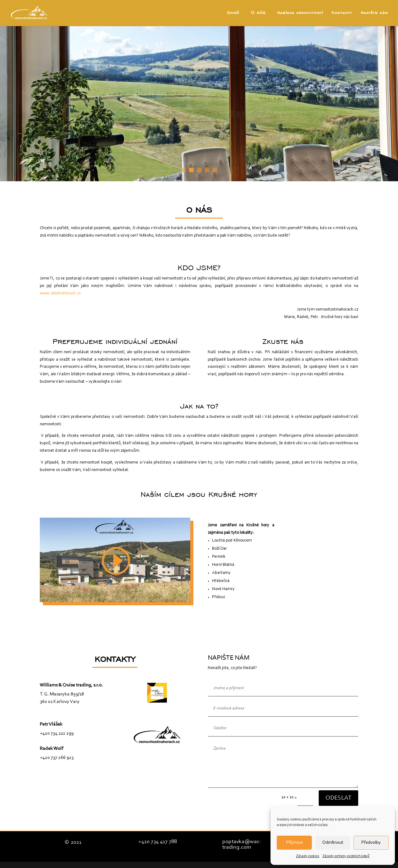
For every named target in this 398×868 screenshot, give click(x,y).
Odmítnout (333, 843)
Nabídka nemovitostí (300, 13)
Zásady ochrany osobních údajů (346, 856)
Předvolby (371, 843)
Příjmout (294, 843)
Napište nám (374, 13)
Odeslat (338, 798)
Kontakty (342, 13)
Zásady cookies (308, 856)
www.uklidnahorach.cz (60, 293)
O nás (258, 13)
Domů (233, 13)
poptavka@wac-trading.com (242, 845)
